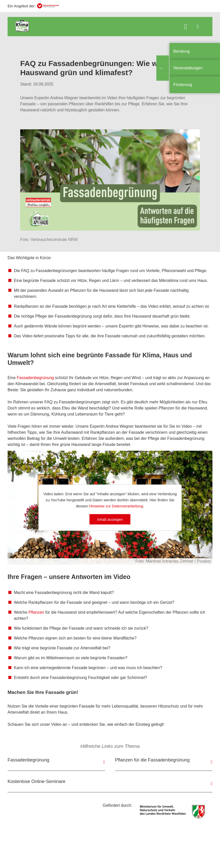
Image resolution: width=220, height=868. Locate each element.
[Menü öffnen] (198, 27)
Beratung (181, 51)
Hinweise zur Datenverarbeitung (116, 506)
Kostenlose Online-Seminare (36, 781)
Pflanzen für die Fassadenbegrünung (152, 760)
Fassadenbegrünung (36, 378)
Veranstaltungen (188, 68)
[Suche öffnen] (186, 27)
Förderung (183, 85)
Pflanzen (36, 612)
